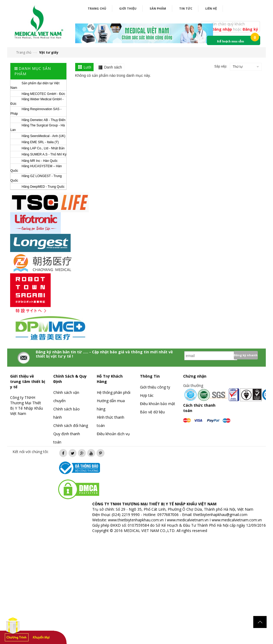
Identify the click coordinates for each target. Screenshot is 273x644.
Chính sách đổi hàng (71, 425)
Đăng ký (250, 29)
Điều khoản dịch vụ (113, 434)
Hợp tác (147, 395)
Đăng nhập (222, 29)
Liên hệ (211, 8)
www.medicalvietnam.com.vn (237, 520)
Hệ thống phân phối (114, 392)
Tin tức (186, 8)
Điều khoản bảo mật (158, 404)
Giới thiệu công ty (155, 387)
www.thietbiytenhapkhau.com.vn (136, 520)
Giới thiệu (128, 8)
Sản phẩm (158, 8)
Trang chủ (97, 8)
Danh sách (113, 67)
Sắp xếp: (221, 66)
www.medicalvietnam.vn (188, 520)
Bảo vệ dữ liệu (152, 412)
